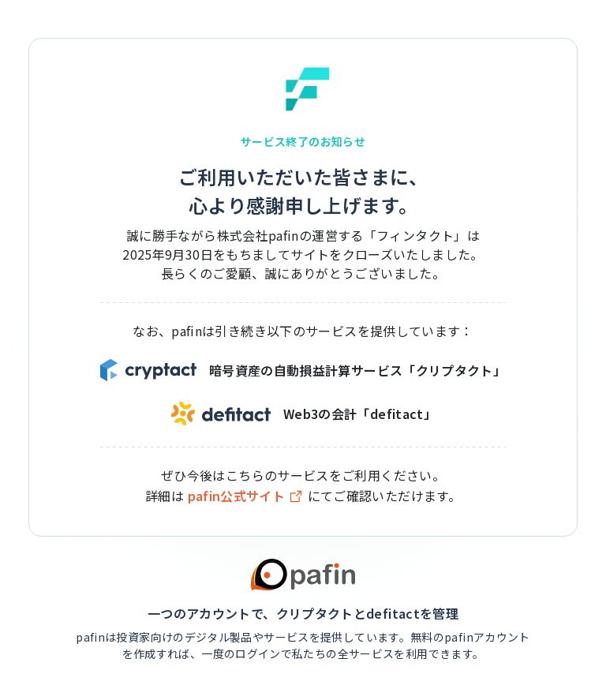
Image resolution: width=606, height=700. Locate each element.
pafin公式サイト (246, 496)
